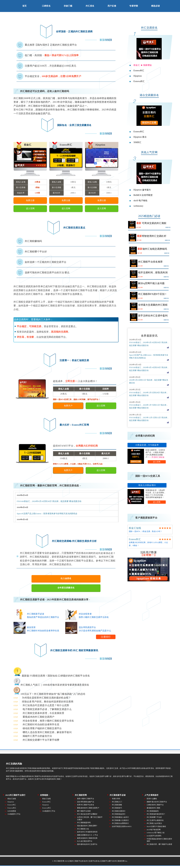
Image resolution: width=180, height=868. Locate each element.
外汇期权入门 (117, 802)
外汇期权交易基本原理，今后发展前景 (43, 713)
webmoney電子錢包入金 (156, 833)
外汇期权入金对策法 (154, 823)
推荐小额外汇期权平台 (86, 799)
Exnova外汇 (139, 81)
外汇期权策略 (117, 805)
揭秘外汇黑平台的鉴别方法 (37, 736)
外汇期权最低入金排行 (120, 817)
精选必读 (155, 6)
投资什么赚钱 (152, 799)
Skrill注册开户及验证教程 (156, 826)
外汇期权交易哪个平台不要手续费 (41, 740)
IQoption (138, 76)
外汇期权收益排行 (119, 814)
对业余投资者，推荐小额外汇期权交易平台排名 (48, 721)
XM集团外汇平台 (14, 814)
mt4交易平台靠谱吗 (154, 836)
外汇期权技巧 (117, 808)
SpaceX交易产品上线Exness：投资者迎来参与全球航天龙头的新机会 (47, 514)
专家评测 (134, 6)
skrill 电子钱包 (140, 200)
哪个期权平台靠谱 (84, 811)
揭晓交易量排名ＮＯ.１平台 (88, 835)
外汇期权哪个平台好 (36, 252)
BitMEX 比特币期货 (143, 195)
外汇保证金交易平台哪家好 (87, 814)
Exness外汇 (139, 70)
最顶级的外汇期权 (154, 808)
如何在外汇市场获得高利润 (87, 832)
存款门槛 (68, 6)
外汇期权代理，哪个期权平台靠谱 (159, 844)
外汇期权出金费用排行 (120, 823)
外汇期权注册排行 (119, 811)
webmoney (138, 206)
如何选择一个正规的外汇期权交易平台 (46, 262)
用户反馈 (112, 6)
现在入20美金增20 (147, 485)
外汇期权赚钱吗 (33, 241)
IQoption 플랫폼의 (142, 190)
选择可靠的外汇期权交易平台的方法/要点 (47, 273)
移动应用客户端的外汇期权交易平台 (42, 728)
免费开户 (68, 406)
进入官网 (157, 462)
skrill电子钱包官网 (154, 830)
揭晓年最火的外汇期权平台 (157, 802)
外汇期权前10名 (83, 829)
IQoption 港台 (140, 137)
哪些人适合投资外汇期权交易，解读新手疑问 (47, 732)
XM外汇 (137, 142)
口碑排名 (46, 6)
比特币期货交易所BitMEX (122, 826)
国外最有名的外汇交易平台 (87, 844)
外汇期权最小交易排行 (120, 820)
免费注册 (30, 200)
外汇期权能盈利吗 (84, 823)
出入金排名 (66, 578)
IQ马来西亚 (12, 811)
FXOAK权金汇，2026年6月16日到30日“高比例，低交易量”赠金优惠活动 (49, 501)
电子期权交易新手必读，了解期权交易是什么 (47, 709)
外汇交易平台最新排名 (155, 820)
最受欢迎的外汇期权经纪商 (87, 838)
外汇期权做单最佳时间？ (156, 814)
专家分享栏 (116, 799)
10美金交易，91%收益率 (147, 445)
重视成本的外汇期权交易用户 (39, 717)
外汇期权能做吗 (153, 811)
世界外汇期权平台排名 (86, 805)
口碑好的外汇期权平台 (155, 805)
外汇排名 (90, 6)
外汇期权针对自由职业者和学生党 (41, 724)
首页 (25, 6)
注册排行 (106, 637)
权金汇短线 (135, 528)
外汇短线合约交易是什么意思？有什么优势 (46, 705)
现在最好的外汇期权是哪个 (87, 826)
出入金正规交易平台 (85, 841)
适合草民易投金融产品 (86, 802)
